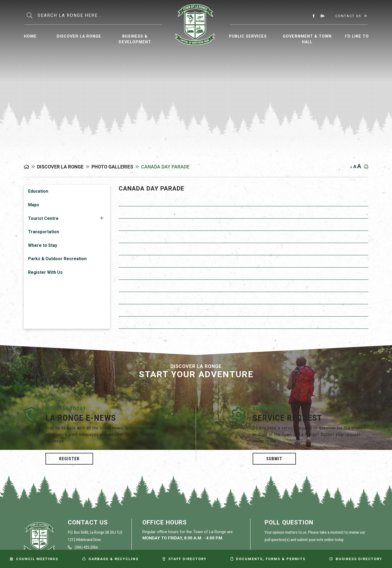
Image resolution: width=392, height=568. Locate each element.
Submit (274, 459)
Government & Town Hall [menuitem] (307, 39)
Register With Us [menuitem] (45, 272)
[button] (102, 218)
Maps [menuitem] (34, 205)
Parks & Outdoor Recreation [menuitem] (57, 259)
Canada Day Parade (165, 167)
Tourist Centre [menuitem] (43, 218)
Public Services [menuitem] (248, 36)
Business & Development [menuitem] (135, 39)
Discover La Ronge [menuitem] (79, 36)
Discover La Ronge (60, 167)
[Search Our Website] (99, 16)
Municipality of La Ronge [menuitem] (195, 24)
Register (69, 459)
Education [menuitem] (38, 191)
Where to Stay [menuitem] (43, 245)
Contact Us (348, 16)
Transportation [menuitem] (44, 232)
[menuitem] (30, 36)
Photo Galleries (112, 167)
